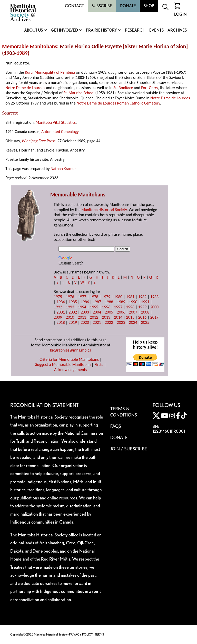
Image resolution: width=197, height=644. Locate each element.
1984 (61, 302)
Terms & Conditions (124, 412)
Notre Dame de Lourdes (25, 88)
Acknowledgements (71, 370)
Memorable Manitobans (30, 46)
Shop (149, 6)
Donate (128, 6)
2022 (109, 322)
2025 (145, 322)
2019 (73, 322)
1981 (130, 297)
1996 (106, 307)
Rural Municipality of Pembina (50, 72)
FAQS (116, 426)
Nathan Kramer (63, 169)
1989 (22, 53)
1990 (133, 302)
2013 (106, 317)
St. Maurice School (79, 93)
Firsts (99, 364)
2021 (97, 322)
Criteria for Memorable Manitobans (69, 359)
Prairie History (101, 30)
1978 (94, 297)
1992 (58, 307)
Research (135, 30)
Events (156, 30)
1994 (82, 307)
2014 (118, 317)
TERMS (99, 634)
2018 (61, 322)
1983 (154, 297)
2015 (130, 317)
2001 (61, 312)
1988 (109, 302)
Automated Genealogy (60, 132)
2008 (145, 312)
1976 (70, 297)
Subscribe (102, 6)
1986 (85, 302)
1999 (142, 307)
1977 (82, 297)
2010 (70, 317)
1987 (97, 302)
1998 (130, 307)
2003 (85, 312)
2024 (133, 322)
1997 (118, 307)
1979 (106, 297)
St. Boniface (123, 88)
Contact (74, 6)
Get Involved (64, 30)
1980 (118, 297)
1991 (145, 302)
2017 (154, 317)
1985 (73, 302)
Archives (177, 30)
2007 (133, 312)
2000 (154, 307)
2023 (121, 322)
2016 (142, 317)
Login (180, 14)
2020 (85, 322)
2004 (97, 312)
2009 (58, 317)
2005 (109, 312)
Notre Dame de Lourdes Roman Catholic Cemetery (118, 103)
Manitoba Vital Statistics (56, 122)
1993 (70, 307)
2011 (82, 317)
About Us (33, 30)
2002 (73, 312)
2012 (94, 317)
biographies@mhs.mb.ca (71, 350)
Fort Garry (149, 88)
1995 (94, 307)
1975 (58, 297)
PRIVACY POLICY (81, 634)
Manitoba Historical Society (104, 210)
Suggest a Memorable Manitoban (63, 364)
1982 (142, 297)
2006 (121, 312)
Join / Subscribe (129, 449)
